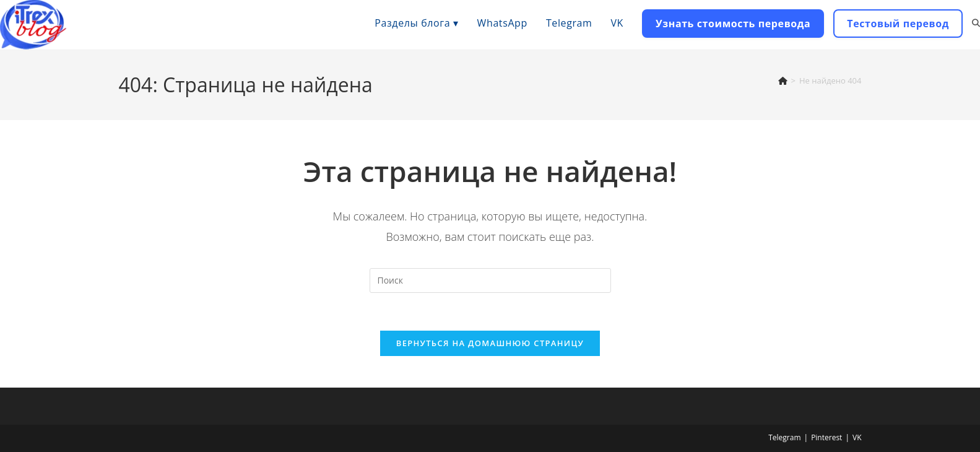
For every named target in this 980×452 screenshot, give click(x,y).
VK (857, 437)
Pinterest (826, 437)
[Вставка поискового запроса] (490, 280)
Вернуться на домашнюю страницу (490, 343)
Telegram (784, 437)
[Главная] (783, 80)
